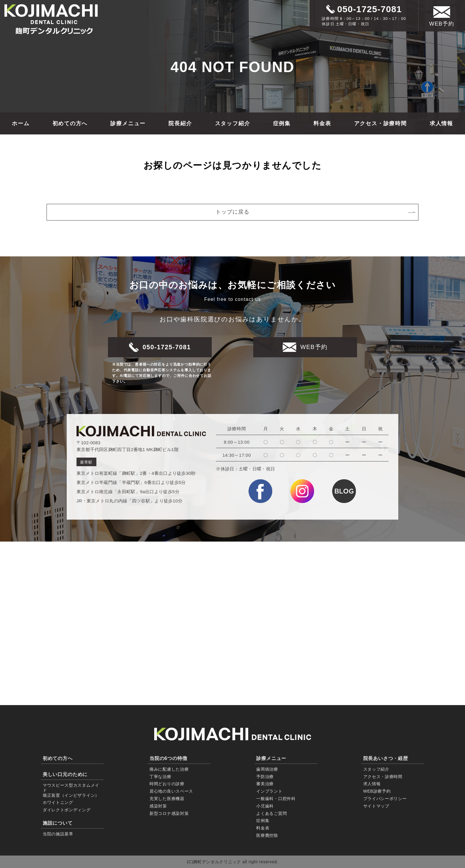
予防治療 (265, 777)
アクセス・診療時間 (380, 123)
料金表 (322, 123)
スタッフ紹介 (233, 123)
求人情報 (441, 123)
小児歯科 (265, 806)
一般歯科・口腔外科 (276, 799)
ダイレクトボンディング (67, 810)
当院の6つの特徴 (168, 758)
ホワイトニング (58, 802)
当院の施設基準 (58, 834)
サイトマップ (376, 806)
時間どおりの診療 (167, 784)
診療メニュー (128, 123)
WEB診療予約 (377, 791)
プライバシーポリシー (385, 799)
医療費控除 (267, 835)
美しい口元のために (65, 774)
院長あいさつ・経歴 (386, 758)
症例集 (282, 123)
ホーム (21, 123)
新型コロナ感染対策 (169, 813)
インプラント (269, 791)
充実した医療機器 (167, 799)
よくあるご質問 (271, 813)
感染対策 (158, 806)
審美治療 (265, 784)
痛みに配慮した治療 (169, 769)
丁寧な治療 (160, 777)
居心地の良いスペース (171, 791)
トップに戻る (315, 212)
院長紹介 (180, 123)
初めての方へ (70, 123)
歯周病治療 (267, 769)
